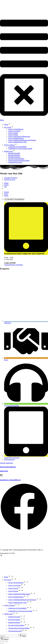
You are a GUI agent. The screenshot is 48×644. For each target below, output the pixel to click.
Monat (6, 183)
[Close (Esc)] (1, 642)
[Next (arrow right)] (3, 644)
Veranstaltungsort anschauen (13, 265)
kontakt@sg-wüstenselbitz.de (10, 480)
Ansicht (7, 463)
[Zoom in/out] (7, 642)
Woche (6, 185)
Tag (5, 187)
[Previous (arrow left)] (1, 644)
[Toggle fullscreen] (5, 642)
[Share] (3, 642)
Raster (11, 178)
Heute (6, 194)
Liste (10, 180)
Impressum (4, 471)
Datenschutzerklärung (8, 467)
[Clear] (22, 635)
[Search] (4, 639)
